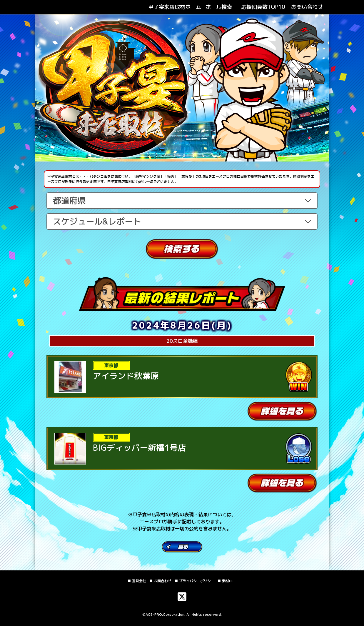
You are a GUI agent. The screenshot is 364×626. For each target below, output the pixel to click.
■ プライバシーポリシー (194, 581)
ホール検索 (219, 7)
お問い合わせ (307, 7)
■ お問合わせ (160, 581)
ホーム (175, 7)
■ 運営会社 (137, 581)
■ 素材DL (226, 581)
